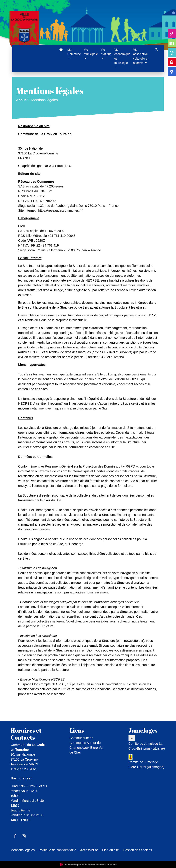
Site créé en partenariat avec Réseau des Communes (88, 865)
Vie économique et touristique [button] (122, 56)
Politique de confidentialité (57, 850)
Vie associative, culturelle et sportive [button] (141, 56)
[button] (61, 50)
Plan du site (110, 850)
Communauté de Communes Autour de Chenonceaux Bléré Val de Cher (86, 745)
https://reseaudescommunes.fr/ (60, 210)
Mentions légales (44, 100)
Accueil (22, 100)
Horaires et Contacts (26, 734)
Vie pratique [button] (106, 52)
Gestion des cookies (137, 850)
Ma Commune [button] (74, 52)
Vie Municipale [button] (91, 52)
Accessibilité (89, 850)
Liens (77, 730)
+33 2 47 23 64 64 (24, 769)
